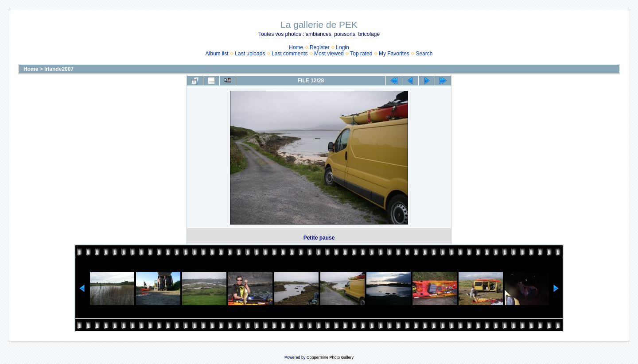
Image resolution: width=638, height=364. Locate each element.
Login (342, 47)
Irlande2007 (59, 69)
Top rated (361, 54)
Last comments (290, 54)
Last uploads (250, 54)
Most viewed (329, 54)
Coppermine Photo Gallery (330, 357)
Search (424, 54)
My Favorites (394, 54)
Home (296, 47)
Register (320, 47)
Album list (217, 54)
